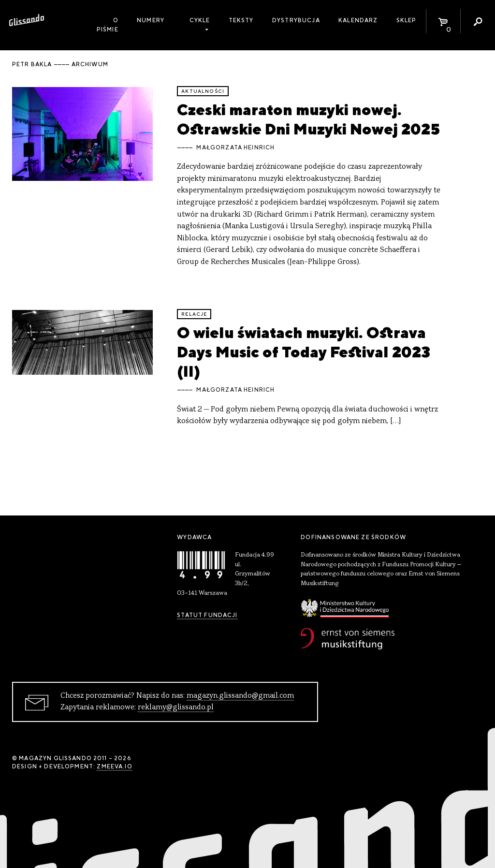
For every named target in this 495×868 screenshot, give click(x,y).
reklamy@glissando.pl (176, 707)
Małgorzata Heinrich (235, 147)
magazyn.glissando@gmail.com (240, 696)
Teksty (241, 20)
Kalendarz (358, 20)
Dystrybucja (296, 20)
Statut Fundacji (207, 615)
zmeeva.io (114, 766)
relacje (194, 314)
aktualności (203, 91)
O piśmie (108, 25)
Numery (151, 20)
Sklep (407, 20)
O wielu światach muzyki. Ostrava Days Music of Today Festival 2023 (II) (304, 352)
